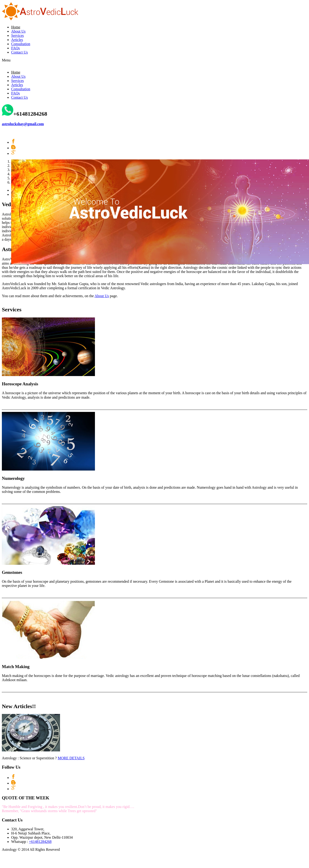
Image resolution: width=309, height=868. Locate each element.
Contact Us (20, 52)
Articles (17, 40)
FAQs (15, 48)
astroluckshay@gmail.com (23, 124)
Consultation (21, 44)
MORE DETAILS (71, 758)
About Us (18, 31)
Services (17, 35)
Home (16, 27)
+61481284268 (40, 842)
